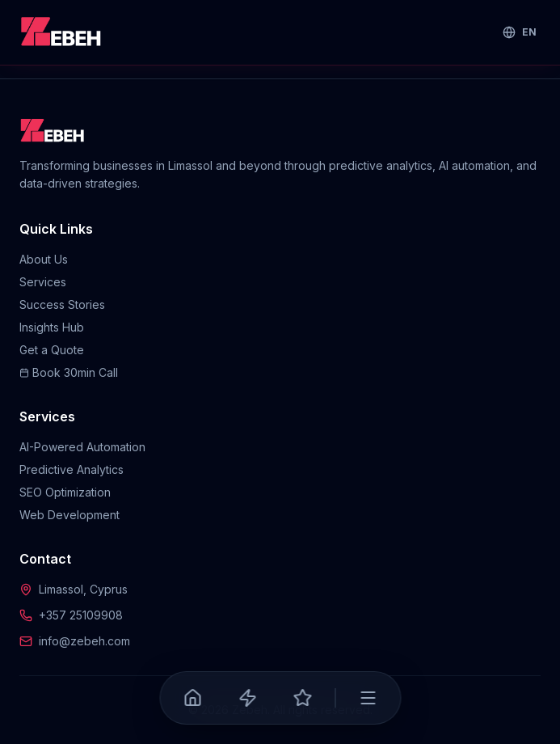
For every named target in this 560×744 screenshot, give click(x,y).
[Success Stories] (302, 698)
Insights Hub (52, 327)
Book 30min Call (69, 372)
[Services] (247, 698)
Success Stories (62, 304)
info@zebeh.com (84, 641)
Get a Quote (52, 350)
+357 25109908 (81, 615)
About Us (44, 259)
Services (43, 282)
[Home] (192, 698)
